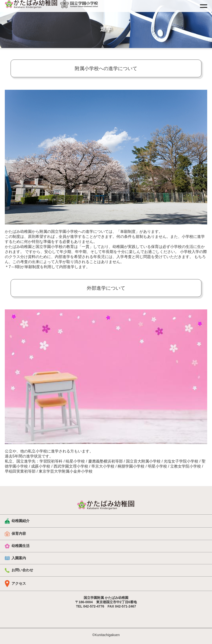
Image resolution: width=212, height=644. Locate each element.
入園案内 (15, 558)
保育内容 (15, 534)
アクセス (15, 584)
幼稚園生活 (17, 546)
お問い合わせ (19, 570)
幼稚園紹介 (17, 521)
